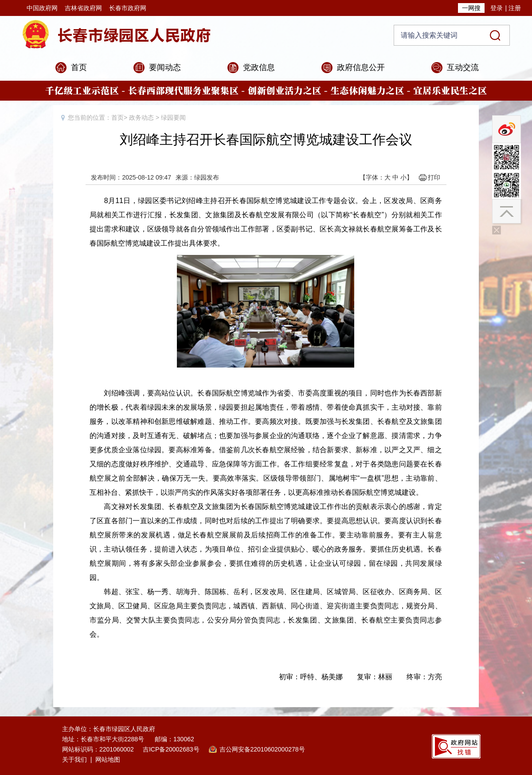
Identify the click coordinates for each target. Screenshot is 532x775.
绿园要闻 (173, 117)
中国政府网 (42, 8)
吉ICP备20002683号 (171, 749)
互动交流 (463, 67)
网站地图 (108, 759)
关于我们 (74, 759)
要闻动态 (165, 67)
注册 (515, 8)
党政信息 (259, 67)
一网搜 (471, 8)
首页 (79, 67)
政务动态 (141, 117)
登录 (497, 8)
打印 (434, 177)
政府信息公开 (361, 67)
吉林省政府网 (83, 8)
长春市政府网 (128, 8)
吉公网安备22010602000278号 (262, 749)
